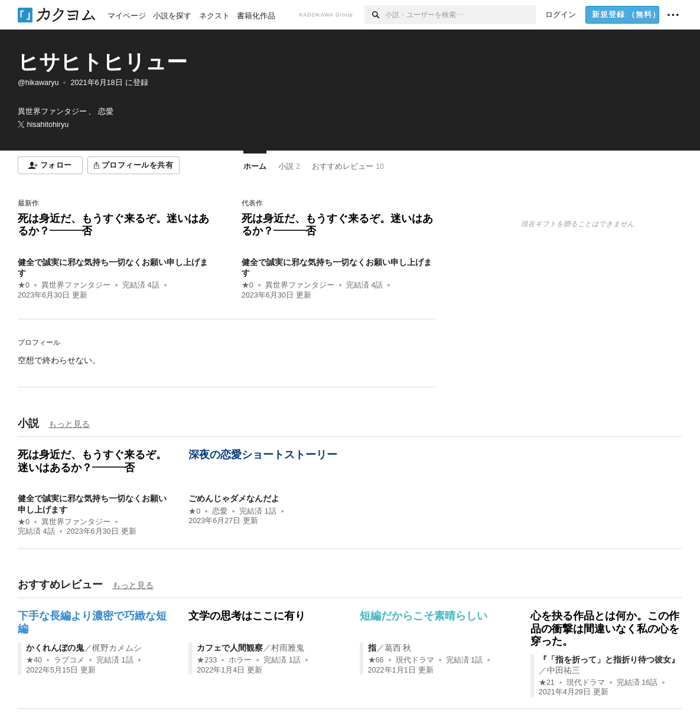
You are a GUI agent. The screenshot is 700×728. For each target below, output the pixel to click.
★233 (207, 660)
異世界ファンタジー (76, 285)
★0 (24, 285)
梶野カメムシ (117, 648)
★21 (547, 683)
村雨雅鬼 (288, 648)
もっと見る (69, 424)
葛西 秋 (398, 648)
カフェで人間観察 (230, 648)
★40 (34, 660)
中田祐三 (564, 670)
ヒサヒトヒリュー (102, 62)
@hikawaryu (38, 83)
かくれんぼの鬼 (55, 648)
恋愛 (220, 511)
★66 (376, 660)
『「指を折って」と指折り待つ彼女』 (609, 660)
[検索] (375, 15)
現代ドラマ (415, 660)
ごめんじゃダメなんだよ (234, 498)
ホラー (240, 660)
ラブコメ (69, 660)
